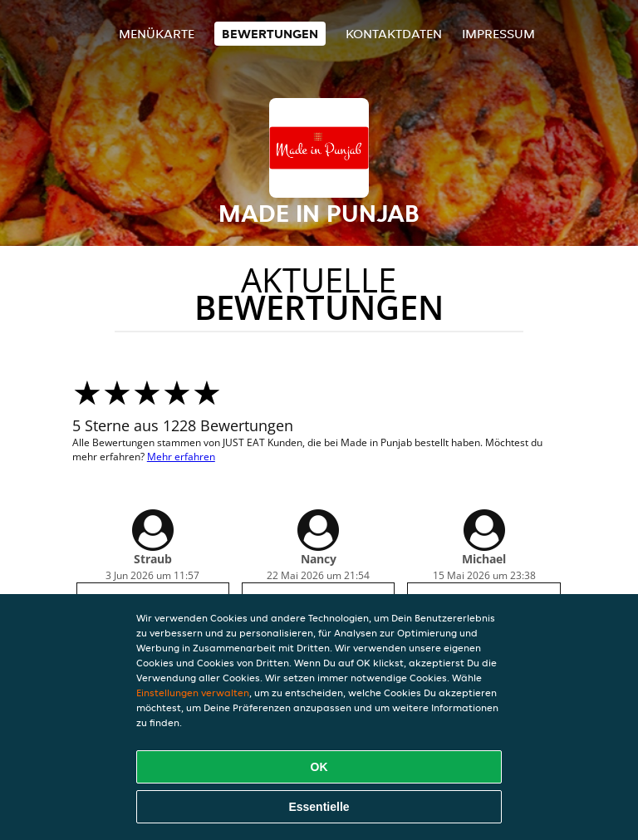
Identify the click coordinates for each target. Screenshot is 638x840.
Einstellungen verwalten (193, 693)
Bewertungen (270, 34)
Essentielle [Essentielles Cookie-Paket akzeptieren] (319, 807)
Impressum (498, 34)
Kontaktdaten (394, 34)
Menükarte (157, 34)
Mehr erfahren (181, 457)
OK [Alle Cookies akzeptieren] (319, 767)
